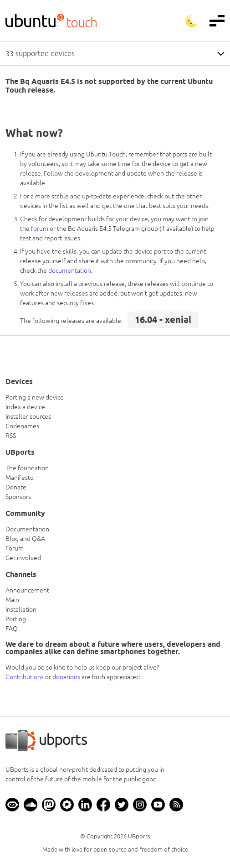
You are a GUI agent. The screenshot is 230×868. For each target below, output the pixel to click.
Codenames (22, 426)
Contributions (25, 677)
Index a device (25, 407)
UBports (139, 836)
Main (12, 600)
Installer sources (28, 416)
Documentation (27, 529)
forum (40, 229)
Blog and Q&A (25, 539)
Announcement (27, 590)
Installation (21, 609)
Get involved (23, 558)
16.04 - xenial (163, 320)
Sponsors (18, 497)
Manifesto (20, 478)
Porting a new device (35, 397)
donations (66, 677)
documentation (70, 270)
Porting (16, 619)
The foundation (27, 468)
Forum (15, 548)
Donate (16, 487)
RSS (11, 436)
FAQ (12, 629)
